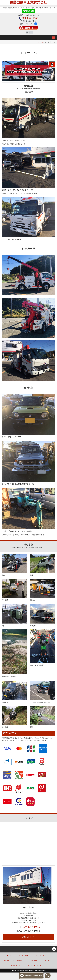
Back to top (28, 949)
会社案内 (34, 961)
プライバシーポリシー (35, 965)
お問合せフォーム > (28, 937)
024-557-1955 (29, 18)
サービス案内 (23, 956)
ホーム (41, 42)
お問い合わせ (15, 965)
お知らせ (20, 961)
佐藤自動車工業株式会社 (28, 2)
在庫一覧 (7, 961)
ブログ (47, 961)
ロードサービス (41, 956)
